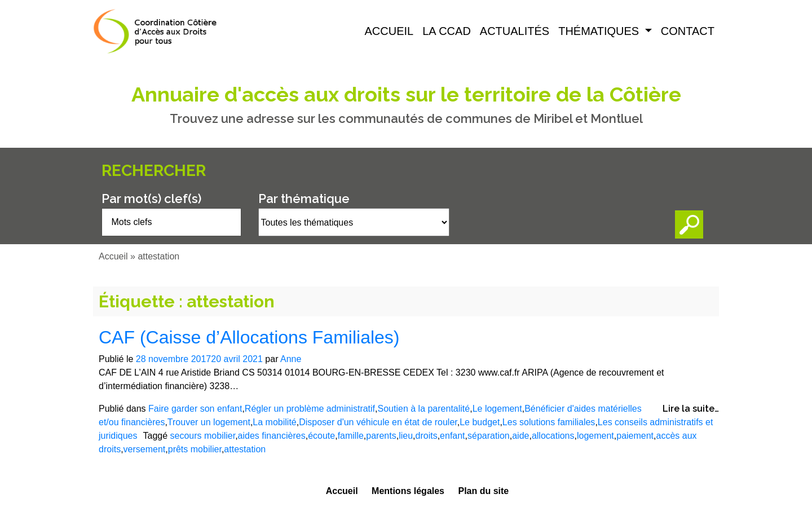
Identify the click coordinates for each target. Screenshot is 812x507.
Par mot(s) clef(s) (151, 199)
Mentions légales (408, 491)
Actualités (515, 31)
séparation (489, 436)
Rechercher (154, 171)
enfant (452, 436)
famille (351, 436)
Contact (688, 31)
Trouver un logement (209, 422)
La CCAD (447, 31)
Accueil (389, 31)
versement (145, 449)
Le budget (480, 422)
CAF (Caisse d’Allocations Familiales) (249, 337)
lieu (406, 436)
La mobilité (274, 422)
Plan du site (483, 491)
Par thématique (304, 199)
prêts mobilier (195, 449)
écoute (321, 436)
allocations (553, 436)
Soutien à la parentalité (424, 409)
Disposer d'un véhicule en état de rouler (378, 422)
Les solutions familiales (549, 422)
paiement (635, 436)
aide (520, 436)
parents (381, 436)
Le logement (497, 409)
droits (427, 436)
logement (595, 436)
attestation (245, 449)
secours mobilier (203, 436)
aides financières (272, 436)
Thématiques (600, 31)
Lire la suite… (691, 409)
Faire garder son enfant (195, 409)
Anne (291, 359)
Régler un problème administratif (310, 409)
